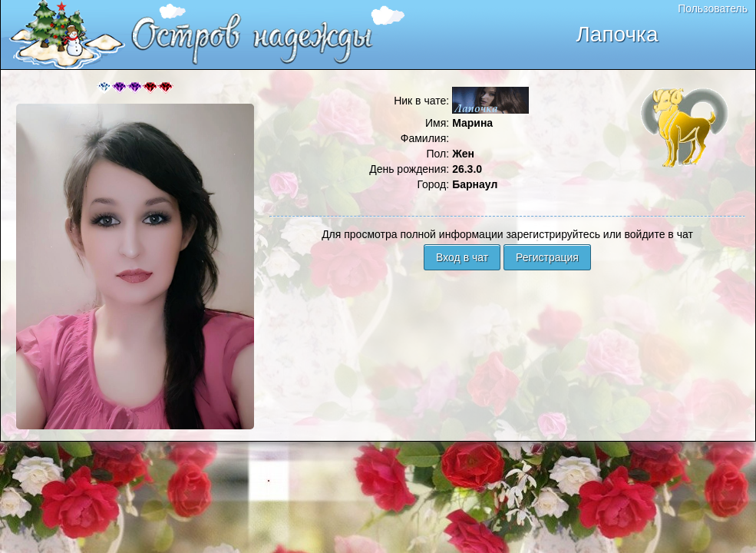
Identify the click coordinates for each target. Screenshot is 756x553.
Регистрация (547, 257)
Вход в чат (462, 257)
